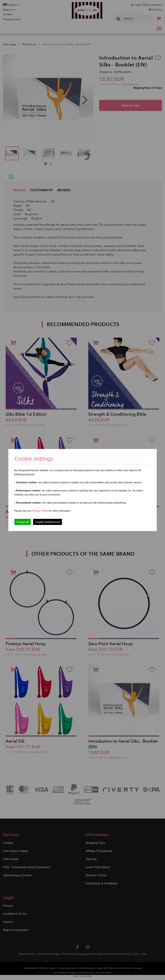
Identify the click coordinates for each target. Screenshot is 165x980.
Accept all (23, 522)
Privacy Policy (40, 511)
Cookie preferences (47, 522)
